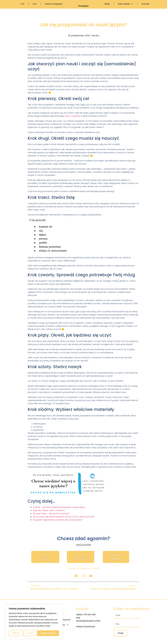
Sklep (107, 6)
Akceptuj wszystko (48, 633)
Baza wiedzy (126, 6)
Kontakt (145, 6)
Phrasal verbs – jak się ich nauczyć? (51, 519)
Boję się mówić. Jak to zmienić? (49, 515)
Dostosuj (16, 633)
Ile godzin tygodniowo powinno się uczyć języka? (58, 525)
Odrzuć (30, 633)
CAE (35, 6)
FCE (23, 6)
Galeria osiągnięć (54, 6)
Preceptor (83, 11)
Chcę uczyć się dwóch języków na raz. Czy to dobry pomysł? (64, 522)
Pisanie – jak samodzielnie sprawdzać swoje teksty (59, 512)
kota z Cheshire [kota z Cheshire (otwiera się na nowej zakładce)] (73, 121)
